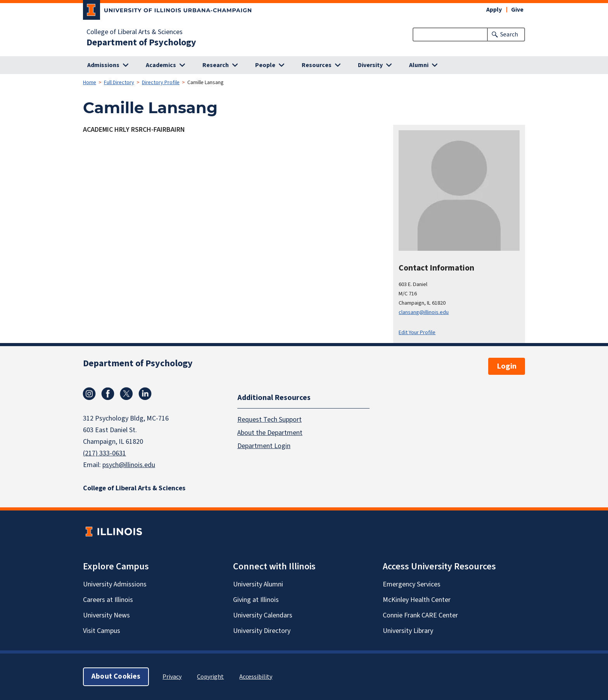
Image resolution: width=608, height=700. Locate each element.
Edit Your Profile (417, 332)
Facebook (108, 394)
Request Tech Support (269, 419)
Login (507, 366)
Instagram (89, 394)
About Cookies (116, 677)
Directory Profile (161, 83)
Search (509, 34)
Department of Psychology (141, 43)
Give (517, 10)
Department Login (264, 446)
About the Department (270, 432)
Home (90, 83)
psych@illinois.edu (129, 465)
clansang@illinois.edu (424, 312)
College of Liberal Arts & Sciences (135, 32)
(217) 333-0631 (104, 453)
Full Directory (119, 83)
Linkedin (145, 394)
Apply (494, 10)
